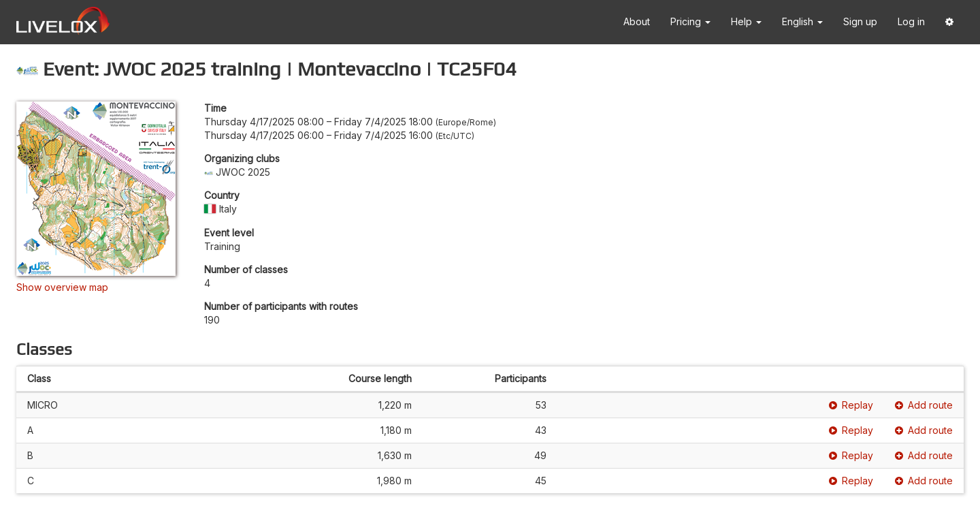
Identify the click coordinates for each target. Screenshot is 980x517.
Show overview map (62, 287)
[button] (949, 22)
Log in (911, 21)
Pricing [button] (690, 21)
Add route (924, 405)
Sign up (860, 21)
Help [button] (746, 21)
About (637, 21)
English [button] (802, 21)
